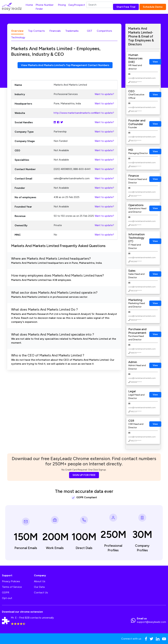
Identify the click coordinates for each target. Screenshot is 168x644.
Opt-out (7, 598)
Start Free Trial (126, 7)
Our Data (39, 587)
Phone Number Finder (45, 7)
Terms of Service (12, 587)
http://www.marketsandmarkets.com (75, 113)
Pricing (62, 5)
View (155, 62)
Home (29, 5)
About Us (40, 581)
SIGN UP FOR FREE (84, 475)
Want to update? (104, 94)
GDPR (6, 592)
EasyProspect (77, 5)
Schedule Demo (153, 7)
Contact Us (41, 592)
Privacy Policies (11, 581)
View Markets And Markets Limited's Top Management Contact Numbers (65, 65)
